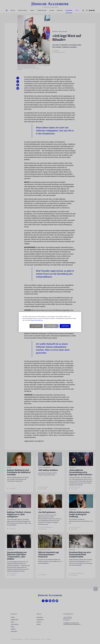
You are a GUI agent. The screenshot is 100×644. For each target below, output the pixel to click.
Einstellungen (51, 326)
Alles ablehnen (36, 326)
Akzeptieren (65, 326)
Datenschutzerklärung (36, 320)
